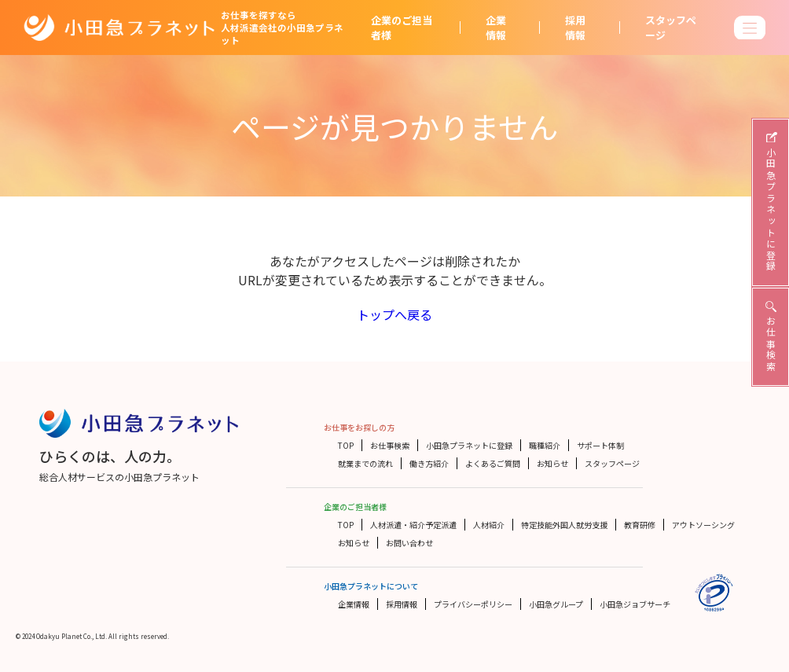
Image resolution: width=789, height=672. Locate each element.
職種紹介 (545, 445)
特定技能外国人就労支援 (564, 525)
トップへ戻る (394, 314)
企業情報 (496, 28)
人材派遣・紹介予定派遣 (413, 525)
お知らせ (552, 463)
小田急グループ (556, 604)
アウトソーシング (703, 525)
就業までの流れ (365, 463)
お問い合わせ (409, 543)
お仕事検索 (390, 445)
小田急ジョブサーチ (635, 604)
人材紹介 (489, 525)
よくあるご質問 (493, 463)
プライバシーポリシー (473, 604)
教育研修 (640, 525)
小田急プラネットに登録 (469, 445)
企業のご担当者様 (402, 28)
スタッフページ (671, 28)
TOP (346, 445)
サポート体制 (600, 445)
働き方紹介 (429, 463)
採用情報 (575, 28)
